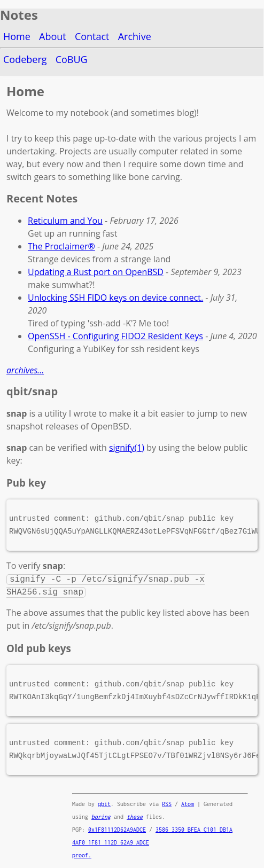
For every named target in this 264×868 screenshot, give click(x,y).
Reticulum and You (65, 221)
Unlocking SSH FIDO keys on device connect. (115, 298)
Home (17, 36)
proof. (82, 855)
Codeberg (25, 59)
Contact (92, 36)
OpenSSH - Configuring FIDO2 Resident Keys (115, 336)
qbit (104, 804)
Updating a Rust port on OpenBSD (96, 272)
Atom (188, 804)
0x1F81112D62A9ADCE (117, 830)
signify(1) (127, 448)
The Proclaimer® (61, 246)
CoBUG (72, 59)
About (53, 36)
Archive (135, 36)
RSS (167, 804)
